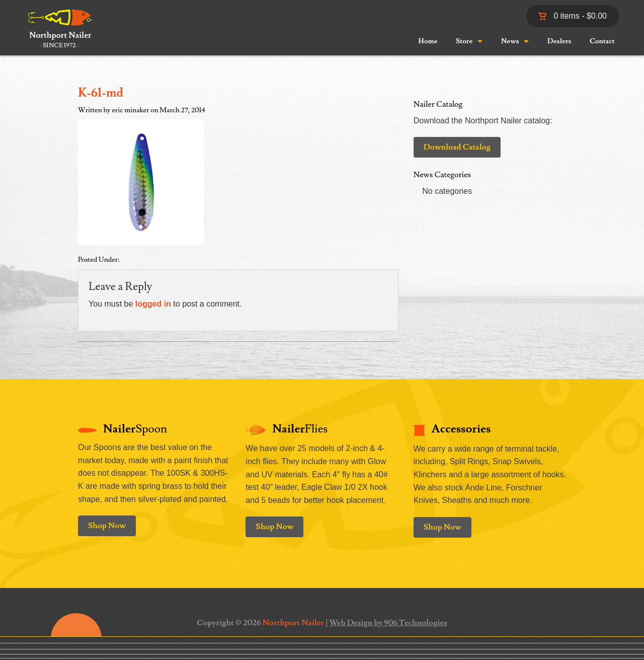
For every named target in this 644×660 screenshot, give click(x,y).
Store (464, 41)
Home (428, 41)
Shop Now (107, 526)
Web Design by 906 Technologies (388, 623)
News (510, 41)
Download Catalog (457, 147)
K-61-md (101, 93)
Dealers (559, 41)
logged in (153, 304)
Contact (602, 41)
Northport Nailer (293, 623)
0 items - (573, 16)
